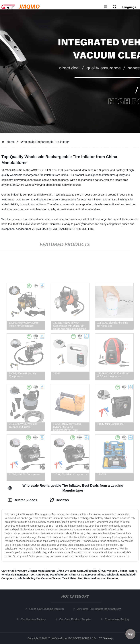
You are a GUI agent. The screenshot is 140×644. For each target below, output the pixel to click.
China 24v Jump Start (70, 571)
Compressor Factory (118, 619)
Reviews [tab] (59, 500)
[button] (106, 7)
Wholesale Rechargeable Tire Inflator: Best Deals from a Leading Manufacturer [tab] (66, 488)
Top (131, 634)
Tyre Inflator (69, 578)
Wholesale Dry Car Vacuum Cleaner (39, 578)
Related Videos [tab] (23, 500)
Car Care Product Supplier (76, 619)
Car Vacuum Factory (34, 619)
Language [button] (129, 7)
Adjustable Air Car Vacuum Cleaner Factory (110, 571)
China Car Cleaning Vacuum (47, 609)
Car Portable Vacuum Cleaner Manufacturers (28, 571)
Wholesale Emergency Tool (18, 575)
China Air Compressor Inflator (87, 575)
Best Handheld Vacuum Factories (98, 578)
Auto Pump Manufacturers (52, 575)
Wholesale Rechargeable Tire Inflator (45, 142)
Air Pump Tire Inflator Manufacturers (100, 609)
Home (11, 142)
